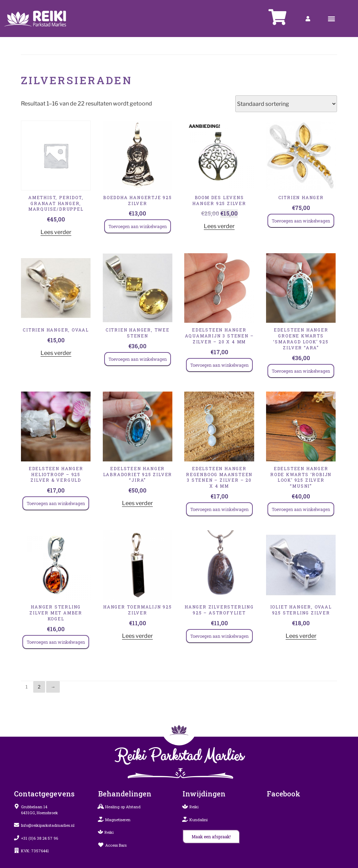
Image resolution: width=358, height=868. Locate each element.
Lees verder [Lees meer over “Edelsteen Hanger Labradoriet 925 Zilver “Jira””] (137, 503)
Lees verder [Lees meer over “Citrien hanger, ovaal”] (56, 353)
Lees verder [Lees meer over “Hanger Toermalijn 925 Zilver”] (137, 636)
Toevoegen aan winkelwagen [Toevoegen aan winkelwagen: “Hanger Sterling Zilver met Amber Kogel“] (56, 642)
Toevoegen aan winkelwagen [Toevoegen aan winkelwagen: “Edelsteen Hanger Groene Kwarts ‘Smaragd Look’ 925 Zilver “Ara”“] (301, 371)
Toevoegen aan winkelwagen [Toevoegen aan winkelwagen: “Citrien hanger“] (301, 221)
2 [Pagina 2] (39, 687)
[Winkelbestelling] (286, 104)
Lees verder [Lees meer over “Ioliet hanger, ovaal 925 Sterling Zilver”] (301, 636)
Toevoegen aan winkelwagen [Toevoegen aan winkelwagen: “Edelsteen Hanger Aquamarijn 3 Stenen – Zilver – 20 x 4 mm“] (219, 365)
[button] (332, 19)
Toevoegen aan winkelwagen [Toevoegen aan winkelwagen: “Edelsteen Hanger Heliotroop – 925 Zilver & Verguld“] (56, 503)
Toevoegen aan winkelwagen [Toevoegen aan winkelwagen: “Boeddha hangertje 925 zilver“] (138, 226)
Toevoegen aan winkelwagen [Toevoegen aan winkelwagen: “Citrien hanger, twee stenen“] (138, 359)
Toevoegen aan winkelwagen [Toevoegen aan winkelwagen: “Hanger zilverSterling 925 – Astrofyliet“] (219, 636)
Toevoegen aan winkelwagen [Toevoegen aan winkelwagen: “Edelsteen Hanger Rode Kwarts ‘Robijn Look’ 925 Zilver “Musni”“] (301, 509)
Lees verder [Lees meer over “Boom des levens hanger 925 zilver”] (219, 226)
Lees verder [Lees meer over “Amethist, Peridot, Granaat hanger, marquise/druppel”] (56, 232)
